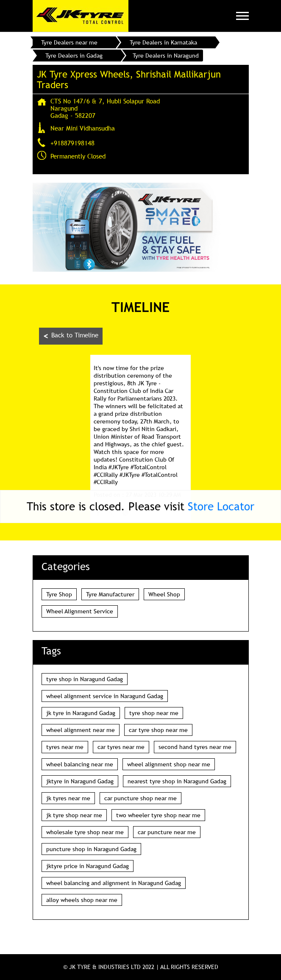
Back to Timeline (71, 336)
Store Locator (221, 506)
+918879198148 (72, 143)
